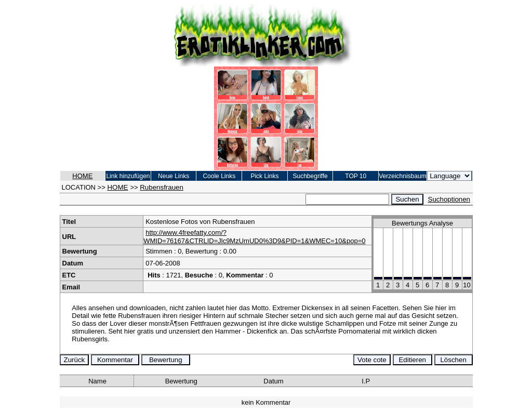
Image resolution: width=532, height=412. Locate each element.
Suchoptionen (449, 199)
